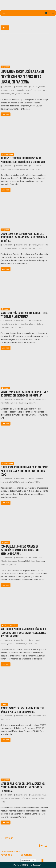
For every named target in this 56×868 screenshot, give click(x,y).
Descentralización (18, 798)
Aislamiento (36, 795)
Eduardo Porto (22, 87)
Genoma (21, 561)
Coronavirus (20, 324)
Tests (13, 94)
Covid (27, 324)
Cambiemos (5, 798)
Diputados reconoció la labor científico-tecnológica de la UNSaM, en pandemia (22, 77)
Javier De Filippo (32, 798)
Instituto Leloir (6, 403)
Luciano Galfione (37, 324)
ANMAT (34, 558)
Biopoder (5, 67)
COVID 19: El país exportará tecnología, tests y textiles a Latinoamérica (24, 315)
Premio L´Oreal (30, 90)
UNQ (8, 565)
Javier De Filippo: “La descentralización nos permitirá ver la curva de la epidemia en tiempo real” (23, 787)
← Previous (7, 838)
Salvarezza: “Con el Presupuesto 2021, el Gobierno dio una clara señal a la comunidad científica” (24, 238)
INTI (12, 482)
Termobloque (23, 482)
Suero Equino (26, 248)
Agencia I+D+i (37, 166)
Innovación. (24, 169)
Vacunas (41, 248)
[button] (36, 865)
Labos (4, 704)
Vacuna (26, 94)
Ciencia (34, 245)
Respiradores (20, 644)
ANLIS (44, 795)
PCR (16, 482)
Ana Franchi (36, 640)
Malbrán (42, 798)
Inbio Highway (14, 169)
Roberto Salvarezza (13, 248)
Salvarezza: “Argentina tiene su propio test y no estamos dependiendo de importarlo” (24, 394)
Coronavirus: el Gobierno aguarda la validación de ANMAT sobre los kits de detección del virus (20, 550)
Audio (4, 625)
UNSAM (19, 94)
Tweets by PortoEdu (10, 852)
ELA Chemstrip (37, 479)
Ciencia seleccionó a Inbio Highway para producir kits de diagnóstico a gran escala (23, 160)
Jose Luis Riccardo (16, 90)
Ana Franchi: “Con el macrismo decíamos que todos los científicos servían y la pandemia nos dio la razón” (23, 633)
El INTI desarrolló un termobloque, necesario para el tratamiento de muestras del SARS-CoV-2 (24, 471)
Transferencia (7, 154)
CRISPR (11, 644)
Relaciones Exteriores (9, 327)
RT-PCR (29, 644)
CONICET (4, 169)
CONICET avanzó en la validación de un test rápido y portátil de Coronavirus (22, 710)
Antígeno (35, 87)
